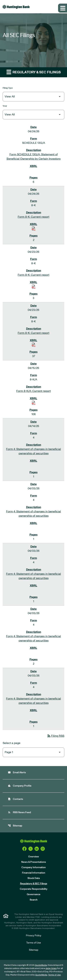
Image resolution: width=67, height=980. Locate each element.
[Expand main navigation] (63, 8)
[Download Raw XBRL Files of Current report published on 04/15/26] (34, 403)
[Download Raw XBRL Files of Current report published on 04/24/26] (34, 229)
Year (5, 106)
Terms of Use (34, 943)
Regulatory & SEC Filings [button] (34, 72)
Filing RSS (56, 736)
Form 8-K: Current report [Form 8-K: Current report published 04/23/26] (33, 275)
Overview (34, 857)
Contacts (15, 799)
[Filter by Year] (33, 115)
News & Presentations (34, 862)
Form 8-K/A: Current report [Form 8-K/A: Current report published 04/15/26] (33, 391)
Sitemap (15, 826)
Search (34, 900)
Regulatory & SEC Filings (34, 884)
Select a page (12, 743)
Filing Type (8, 88)
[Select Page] (33, 752)
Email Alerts (17, 772)
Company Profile (20, 786)
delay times (51, 968)
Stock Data (34, 878)
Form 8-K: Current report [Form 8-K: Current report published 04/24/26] (33, 217)
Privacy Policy (34, 936)
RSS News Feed (19, 812)
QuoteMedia (41, 965)
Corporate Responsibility (34, 889)
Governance (34, 894)
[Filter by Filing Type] (33, 97)
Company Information (34, 867)
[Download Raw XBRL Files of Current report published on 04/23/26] (34, 287)
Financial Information (34, 873)
